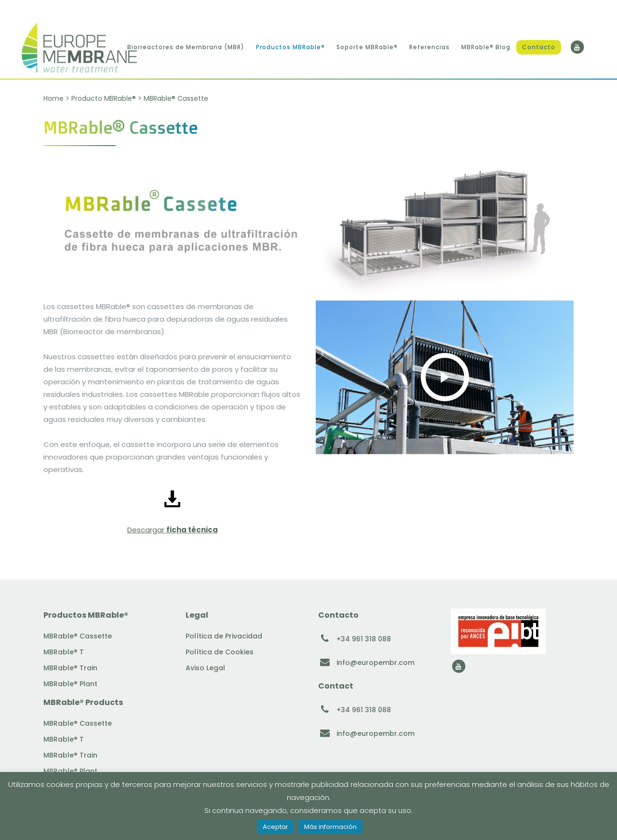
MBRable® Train (70, 668)
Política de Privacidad (224, 636)
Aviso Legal (205, 668)
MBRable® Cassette (78, 636)
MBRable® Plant (70, 684)
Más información (330, 827)
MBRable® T (64, 652)
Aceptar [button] (275, 827)
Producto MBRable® (104, 98)
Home (54, 98)
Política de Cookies (220, 652)
